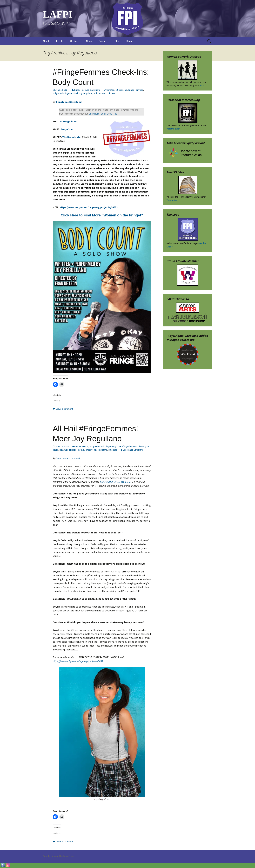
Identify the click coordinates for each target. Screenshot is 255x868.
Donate (130, 41)
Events (60, 41)
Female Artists (81, 446)
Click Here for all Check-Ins (103, 114)
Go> (202, 85)
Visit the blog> (174, 129)
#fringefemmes (129, 446)
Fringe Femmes (136, 90)
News (89, 41)
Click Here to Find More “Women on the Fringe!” (102, 215)
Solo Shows (99, 93)
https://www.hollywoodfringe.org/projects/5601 (78, 661)
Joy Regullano (86, 93)
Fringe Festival (81, 90)
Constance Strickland (117, 90)
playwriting (95, 90)
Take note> (172, 200)
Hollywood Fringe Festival (65, 93)
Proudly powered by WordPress (59, 856)
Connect (103, 41)
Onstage (75, 41)
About (46, 41)
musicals (113, 450)
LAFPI (114, 93)
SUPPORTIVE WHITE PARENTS (115, 482)
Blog (117, 41)
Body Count (68, 129)
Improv (89, 450)
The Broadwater (72, 137)
